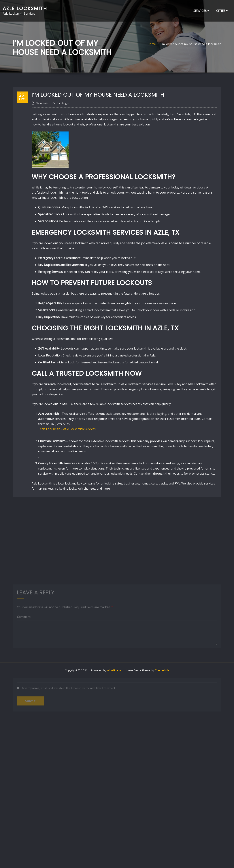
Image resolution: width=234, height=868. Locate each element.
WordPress (114, 670)
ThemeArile (162, 670)
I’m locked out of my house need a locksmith (191, 47)
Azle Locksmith (25, 8)
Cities (222, 11)
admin (42, 160)
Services (201, 11)
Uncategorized (65, 160)
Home (152, 47)
